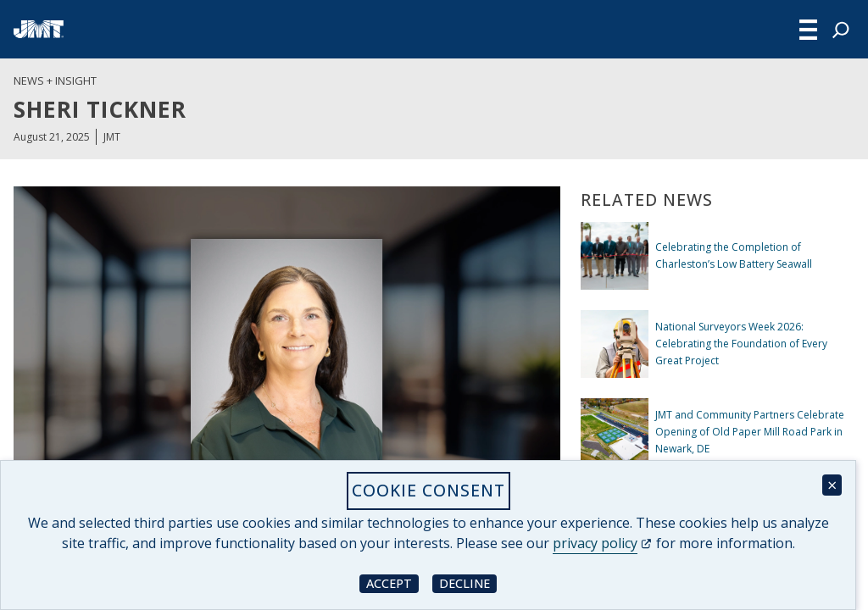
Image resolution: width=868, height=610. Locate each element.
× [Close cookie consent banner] (832, 485)
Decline (468, 582)
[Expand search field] (841, 30)
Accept (392, 582)
